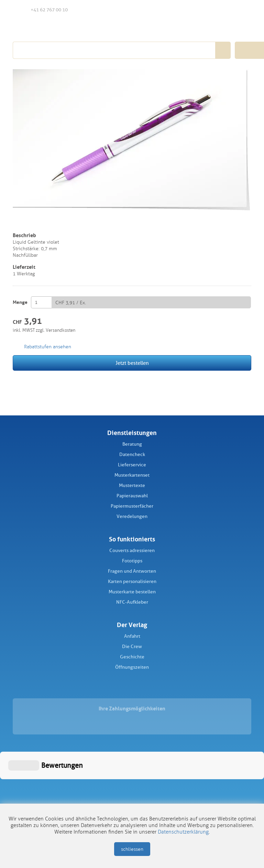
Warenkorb (243, 10)
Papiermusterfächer (132, 506)
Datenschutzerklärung (183, 832)
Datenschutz (155, 797)
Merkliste (215, 10)
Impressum (108, 797)
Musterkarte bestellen (132, 592)
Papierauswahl (132, 496)
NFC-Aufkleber (132, 602)
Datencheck (132, 454)
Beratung (132, 444)
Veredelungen (132, 516)
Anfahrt (132, 636)
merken (17, 223)
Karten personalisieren (132, 581)
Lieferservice (132, 465)
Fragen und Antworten (132, 571)
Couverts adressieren (132, 551)
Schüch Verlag (51, 28)
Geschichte (132, 657)
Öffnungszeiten (132, 667)
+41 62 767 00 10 (44, 9)
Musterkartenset (132, 475)
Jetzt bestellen (132, 363)
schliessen (132, 849)
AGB (130, 797)
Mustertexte (132, 485)
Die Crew (132, 647)
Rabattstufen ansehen (48, 347)
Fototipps (132, 561)
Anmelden (229, 10)
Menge (20, 302)
